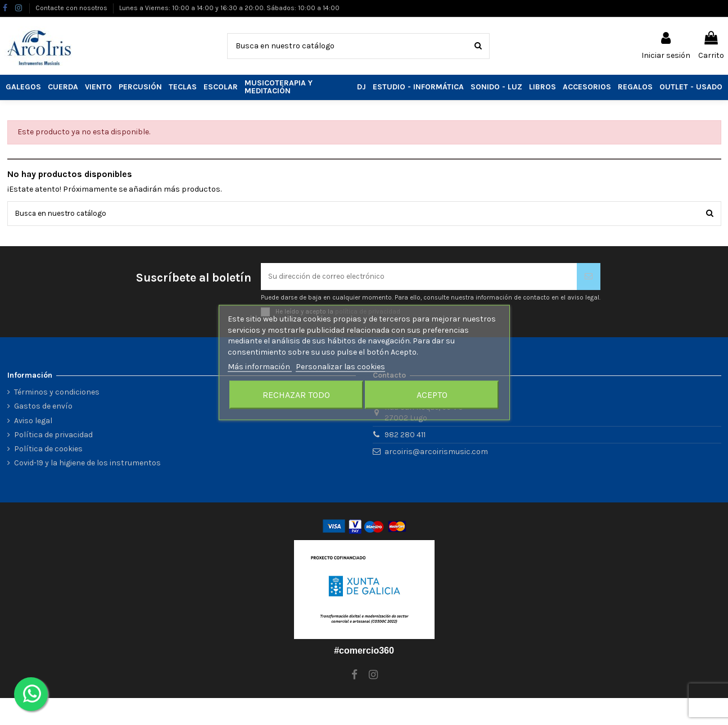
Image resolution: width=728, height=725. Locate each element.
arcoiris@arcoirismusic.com (436, 453)
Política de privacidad (53, 436)
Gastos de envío (43, 408)
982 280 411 (405, 437)
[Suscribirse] (589, 278)
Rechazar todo (296, 394)
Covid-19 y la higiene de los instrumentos (87, 465)
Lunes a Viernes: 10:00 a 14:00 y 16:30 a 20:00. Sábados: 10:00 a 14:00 (229, 8)
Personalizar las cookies (340, 367)
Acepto (432, 394)
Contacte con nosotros (72, 8)
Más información (260, 367)
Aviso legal (33, 422)
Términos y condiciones (57, 394)
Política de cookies (48, 450)
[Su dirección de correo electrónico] (419, 278)
